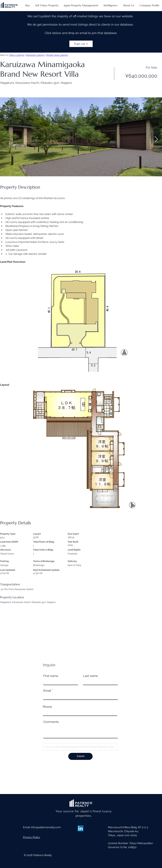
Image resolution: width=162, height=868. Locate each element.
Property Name (53, 741)
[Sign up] (81, 44)
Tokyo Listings (17, 55)
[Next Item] (156, 139)
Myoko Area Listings (57, 55)
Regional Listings (35, 55)
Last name (90, 676)
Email (47, 691)
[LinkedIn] (81, 828)
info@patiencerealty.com (46, 827)
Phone (47, 707)
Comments (51, 722)
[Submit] (80, 756)
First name (51, 676)
